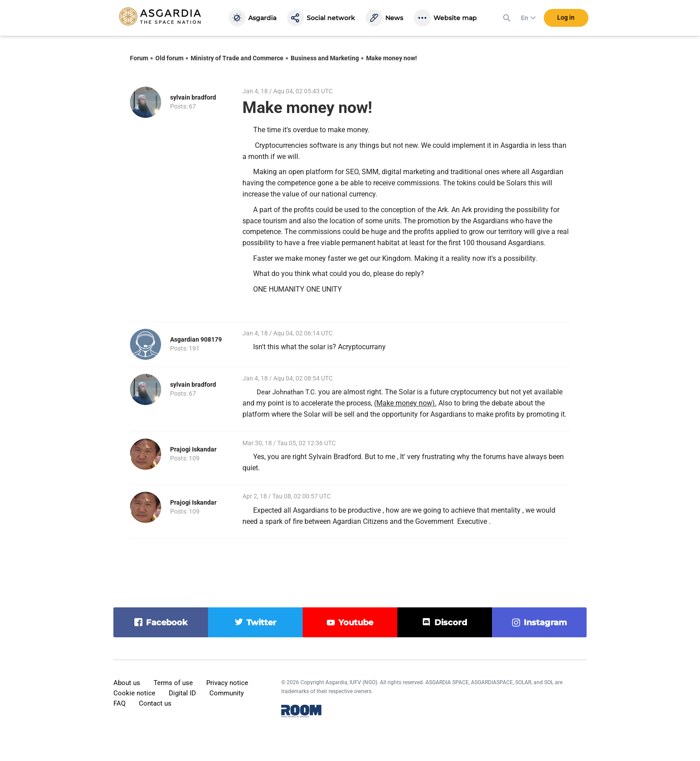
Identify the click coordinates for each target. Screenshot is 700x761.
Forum (139, 58)
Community (227, 693)
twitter (261, 623)
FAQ (119, 703)
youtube (356, 623)
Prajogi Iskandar (193, 449)
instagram (545, 623)
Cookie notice (134, 693)
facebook (167, 623)
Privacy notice (227, 683)
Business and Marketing (325, 58)
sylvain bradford (193, 97)
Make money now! (392, 58)
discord (451, 623)
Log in (566, 17)
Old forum (169, 58)
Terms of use (173, 683)
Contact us (155, 703)
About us (127, 683)
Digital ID (182, 693)
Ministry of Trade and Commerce (237, 58)
